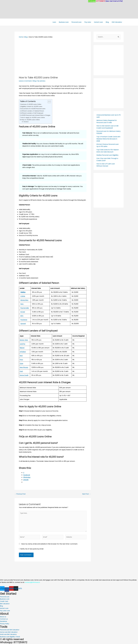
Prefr (22, 371)
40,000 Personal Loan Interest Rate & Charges (36, 115)
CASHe (23, 296)
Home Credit (24, 375)
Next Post (86, 494)
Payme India (25, 308)
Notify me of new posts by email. (32, 550)
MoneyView (25, 300)
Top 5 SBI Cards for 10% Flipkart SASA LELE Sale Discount (108, 151)
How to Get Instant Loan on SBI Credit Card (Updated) (107, 127)
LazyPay (23, 344)
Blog (107, 22)
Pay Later (88, 22)
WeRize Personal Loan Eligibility (107, 155)
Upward (23, 324)
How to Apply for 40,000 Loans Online (33, 117)
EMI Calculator (117, 22)
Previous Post (20, 494)
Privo (21, 360)
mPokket (23, 352)
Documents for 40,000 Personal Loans (34, 109)
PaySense (24, 320)
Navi (22, 304)
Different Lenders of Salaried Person (33, 111)
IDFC (22, 316)
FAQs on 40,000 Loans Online (31, 120)
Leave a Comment (25, 81)
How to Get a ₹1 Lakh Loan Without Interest (106, 165)
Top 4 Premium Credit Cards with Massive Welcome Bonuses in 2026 (108, 139)
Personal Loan (76, 22)
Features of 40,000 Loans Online (31, 104)
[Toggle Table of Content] (49, 102)
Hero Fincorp (24, 367)
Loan (54, 22)
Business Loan (64, 22)
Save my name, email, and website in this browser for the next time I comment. (50, 545)
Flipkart (22, 348)
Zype (21, 363)
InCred (23, 312)
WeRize (23, 292)
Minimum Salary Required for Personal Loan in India (107, 121)
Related (26, 122)
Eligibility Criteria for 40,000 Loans (32, 106)
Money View (24, 340)
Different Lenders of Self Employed (33, 113)
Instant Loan (98, 22)
